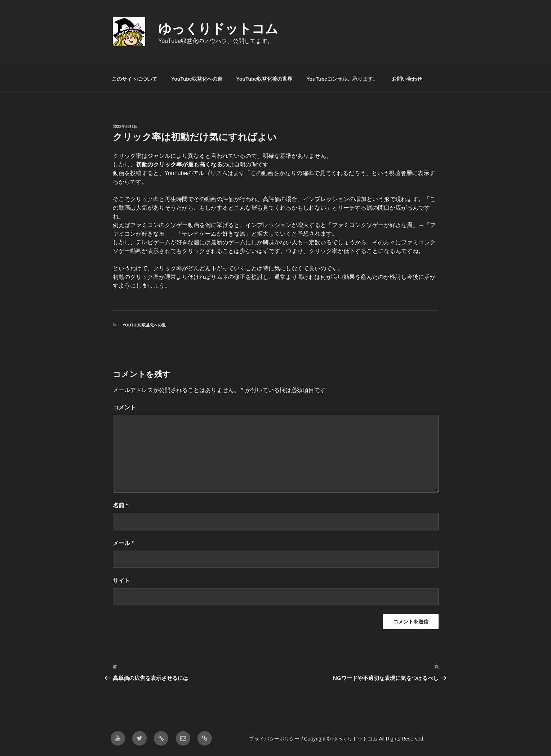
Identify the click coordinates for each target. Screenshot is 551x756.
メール (123, 543)
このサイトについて (134, 79)
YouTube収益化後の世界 (265, 79)
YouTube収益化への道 (197, 79)
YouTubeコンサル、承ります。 (342, 79)
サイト (121, 581)
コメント (124, 407)
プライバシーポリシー (274, 739)
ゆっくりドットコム (218, 29)
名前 (121, 505)
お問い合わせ (407, 79)
